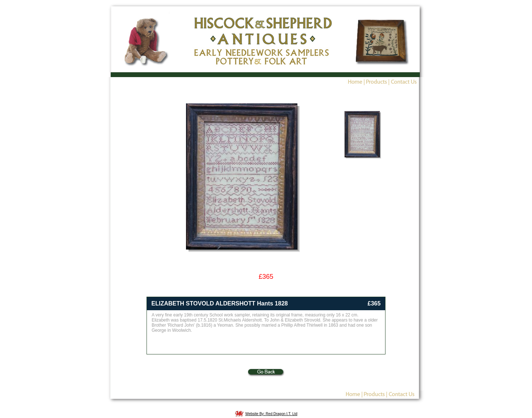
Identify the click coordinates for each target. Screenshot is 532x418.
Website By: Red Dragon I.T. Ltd (271, 414)
